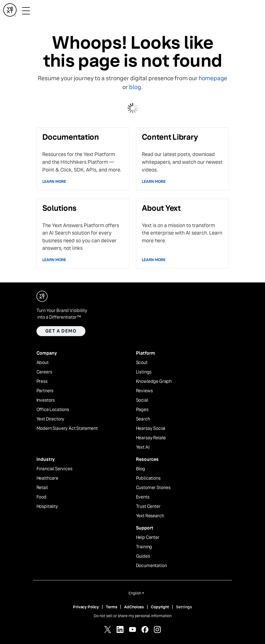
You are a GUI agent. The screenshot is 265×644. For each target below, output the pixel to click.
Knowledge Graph (154, 381)
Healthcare (47, 478)
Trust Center (148, 507)
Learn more (54, 181)
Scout (142, 363)
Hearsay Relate (151, 438)
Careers (44, 372)
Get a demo (61, 331)
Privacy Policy (86, 607)
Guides (143, 556)
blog (135, 87)
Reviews (144, 391)
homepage (213, 78)
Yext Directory (51, 419)
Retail (42, 488)
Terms (111, 607)
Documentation (151, 566)
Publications (148, 478)
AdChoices (134, 607)
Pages (142, 410)
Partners (45, 391)
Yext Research (150, 516)
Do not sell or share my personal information (133, 616)
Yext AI (143, 447)
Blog (141, 469)
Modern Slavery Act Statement (67, 429)
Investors (46, 400)
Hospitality (47, 507)
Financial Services (54, 469)
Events (143, 497)
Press (42, 381)
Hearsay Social (151, 429)
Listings (144, 372)
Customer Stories (153, 488)
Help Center (148, 537)
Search (143, 419)
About (43, 363)
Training (144, 547)
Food (41, 497)
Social (142, 400)
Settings (184, 607)
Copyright (160, 607)
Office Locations (53, 410)
